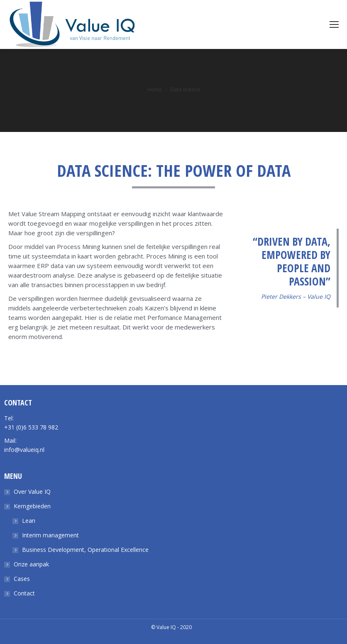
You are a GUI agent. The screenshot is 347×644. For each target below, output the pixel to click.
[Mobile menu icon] (334, 24)
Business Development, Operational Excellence (85, 550)
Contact (24, 593)
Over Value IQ (32, 492)
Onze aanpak (31, 564)
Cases (22, 579)
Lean (29, 521)
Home (155, 89)
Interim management (50, 535)
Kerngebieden (32, 506)
